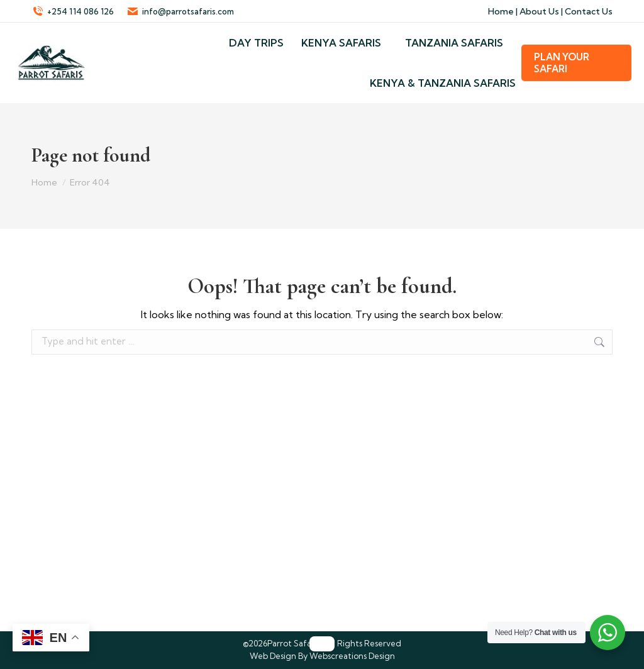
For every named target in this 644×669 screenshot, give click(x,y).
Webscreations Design (352, 656)
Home (501, 11)
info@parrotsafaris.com (180, 12)
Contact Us (589, 11)
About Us (539, 11)
